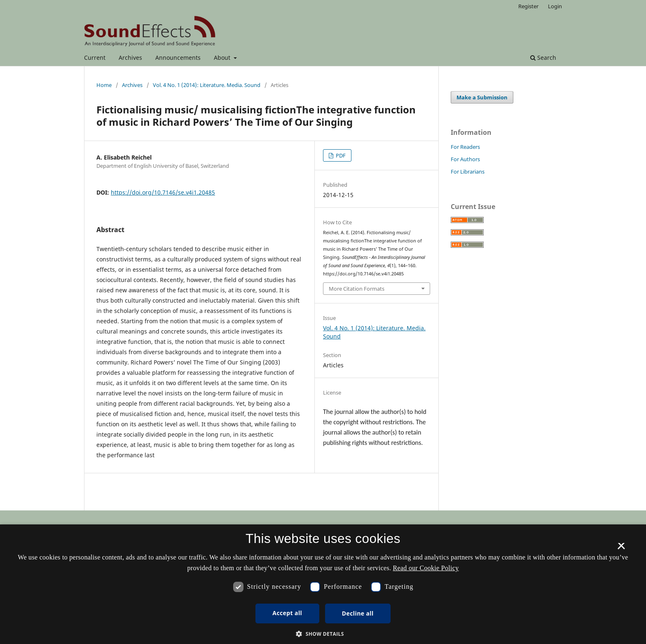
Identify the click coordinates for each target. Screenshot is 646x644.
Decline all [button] (358, 613)
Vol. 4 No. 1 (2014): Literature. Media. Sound (207, 85)
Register (528, 6)
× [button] (621, 549)
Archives (130, 58)
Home (104, 85)
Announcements (178, 58)
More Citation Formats (357, 289)
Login (555, 6)
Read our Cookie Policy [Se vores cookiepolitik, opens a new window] (426, 568)
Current (95, 58)
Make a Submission (482, 97)
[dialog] (323, 584)
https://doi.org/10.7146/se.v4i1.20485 (163, 192)
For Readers (465, 147)
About (223, 58)
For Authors (465, 159)
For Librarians (468, 172)
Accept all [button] (287, 613)
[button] (323, 634)
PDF (340, 155)
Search (543, 58)
